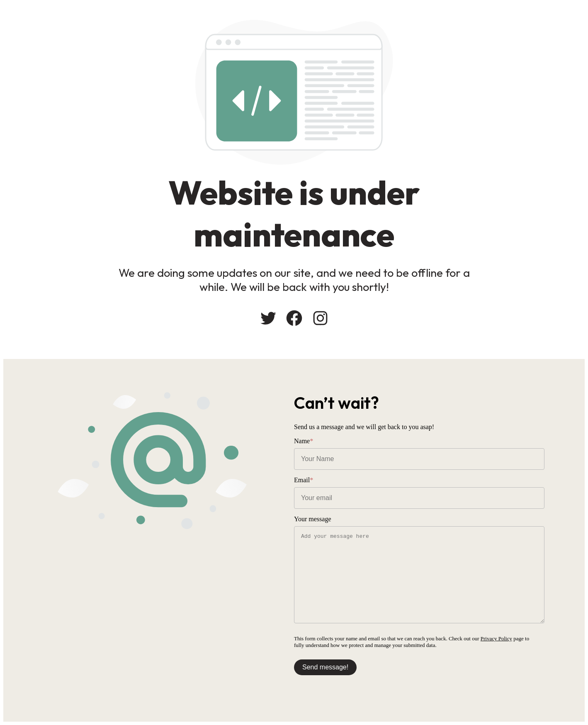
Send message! (325, 667)
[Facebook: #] (294, 318)
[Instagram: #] (320, 318)
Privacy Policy (496, 638)
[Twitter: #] (268, 318)
